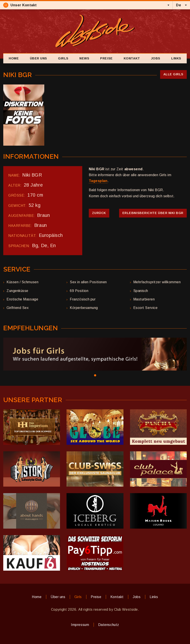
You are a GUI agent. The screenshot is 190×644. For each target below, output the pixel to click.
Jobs (156, 58)
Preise (106, 58)
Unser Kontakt (20, 5)
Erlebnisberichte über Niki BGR (153, 213)
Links (176, 58)
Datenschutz (109, 625)
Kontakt (132, 58)
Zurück (99, 213)
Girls (63, 58)
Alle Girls (173, 74)
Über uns (39, 58)
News (84, 58)
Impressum (80, 625)
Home (14, 58)
